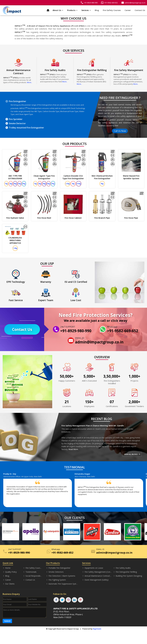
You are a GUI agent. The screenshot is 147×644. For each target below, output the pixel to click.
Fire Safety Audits (122, 568)
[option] (40, 491)
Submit (7, 621)
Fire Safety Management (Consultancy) (97, 572)
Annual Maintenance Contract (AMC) (97, 576)
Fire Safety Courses (112, 10)
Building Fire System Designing (128, 576)
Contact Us (140, 10)
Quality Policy (10, 572)
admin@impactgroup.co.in (133, 3)
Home (7, 568)
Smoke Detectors (55, 572)
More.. (29, 82)
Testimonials (30, 572)
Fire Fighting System (56, 580)
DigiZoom (97, 629)
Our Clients (9, 584)
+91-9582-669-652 (109, 3)
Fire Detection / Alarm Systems (61, 576)
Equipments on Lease (93, 568)
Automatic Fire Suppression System (62, 584)
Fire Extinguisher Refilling (125, 572)
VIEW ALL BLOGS (132, 454)
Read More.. (74, 449)
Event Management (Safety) (95, 580)
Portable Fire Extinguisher (58, 568)
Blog (97, 10)
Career (128, 10)
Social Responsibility (33, 576)
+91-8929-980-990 (89, 3)
